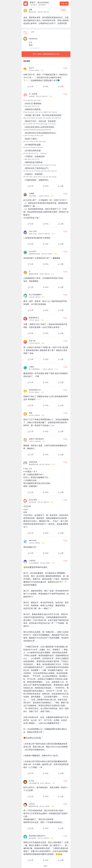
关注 (63, 10)
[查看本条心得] (46, 77)
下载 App (64, 4)
